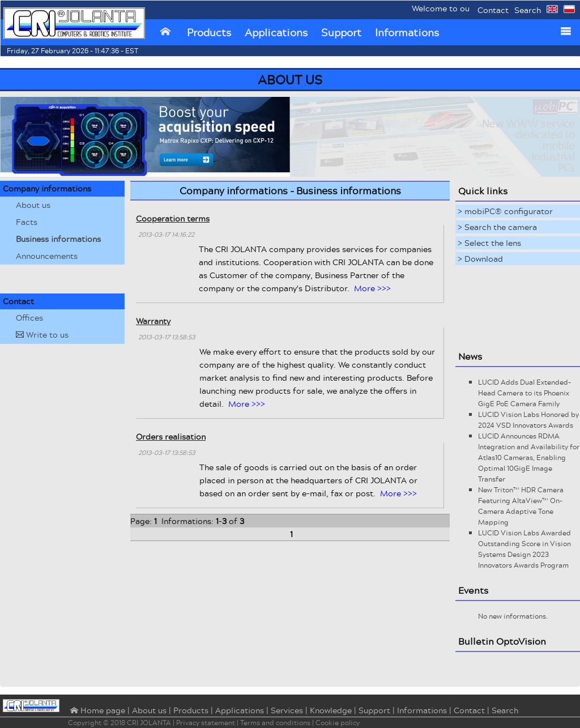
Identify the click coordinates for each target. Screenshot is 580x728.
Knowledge (331, 710)
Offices (29, 318)
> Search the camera (497, 227)
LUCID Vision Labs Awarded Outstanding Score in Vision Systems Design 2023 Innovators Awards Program (524, 549)
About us (33, 205)
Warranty (153, 321)
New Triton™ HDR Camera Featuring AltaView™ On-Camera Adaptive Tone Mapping (521, 506)
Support (341, 32)
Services (287, 710)
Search (528, 10)
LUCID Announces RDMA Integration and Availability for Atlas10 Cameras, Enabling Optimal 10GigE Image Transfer (529, 457)
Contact (493, 10)
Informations (407, 32)
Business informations (58, 239)
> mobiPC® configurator (505, 211)
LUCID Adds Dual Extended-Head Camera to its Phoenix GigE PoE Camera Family (524, 393)
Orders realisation (171, 437)
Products (209, 32)
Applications (276, 32)
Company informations (47, 188)
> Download (480, 259)
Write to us (42, 335)
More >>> (372, 288)
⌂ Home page (97, 711)
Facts (27, 222)
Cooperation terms (173, 218)
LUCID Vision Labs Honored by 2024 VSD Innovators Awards (528, 420)
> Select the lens (489, 243)
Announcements (47, 256)
